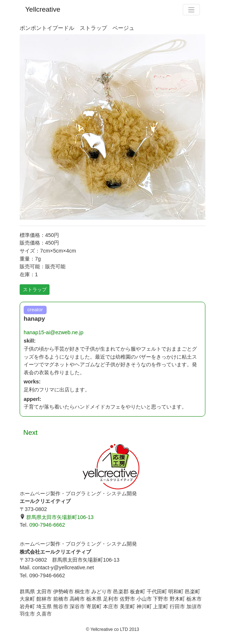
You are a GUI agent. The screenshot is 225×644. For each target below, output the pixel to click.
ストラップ (35, 290)
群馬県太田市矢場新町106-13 (57, 517)
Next (30, 432)
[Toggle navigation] (191, 10)
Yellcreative (43, 9)
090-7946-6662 (47, 525)
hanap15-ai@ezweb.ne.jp (54, 332)
